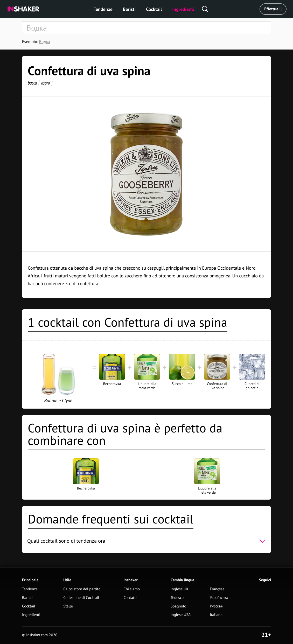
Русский (217, 606)
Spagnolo (178, 606)
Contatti (130, 598)
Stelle (68, 606)
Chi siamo (132, 589)
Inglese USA (181, 615)
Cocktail (154, 9)
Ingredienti (183, 9)
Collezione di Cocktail (81, 598)
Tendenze (103, 9)
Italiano (216, 615)
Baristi (129, 9)
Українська (219, 598)
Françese (217, 589)
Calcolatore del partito (82, 589)
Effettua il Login (273, 11)
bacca (32, 83)
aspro (46, 83)
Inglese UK (180, 589)
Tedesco (177, 598)
